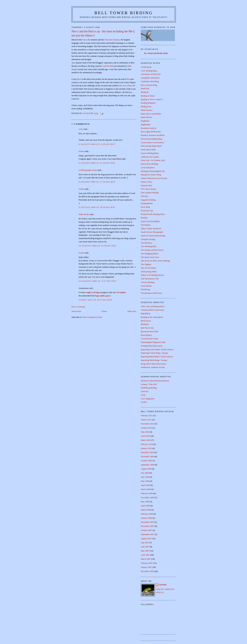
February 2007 (147, 563)
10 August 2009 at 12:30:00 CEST (98, 246)
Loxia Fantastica (148, 168)
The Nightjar (146, 264)
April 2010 (145, 436)
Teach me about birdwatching (153, 236)
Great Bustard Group (149, 339)
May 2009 (145, 481)
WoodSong (145, 289)
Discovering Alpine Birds (151, 146)
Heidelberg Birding (149, 388)
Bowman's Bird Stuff (149, 331)
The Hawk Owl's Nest (150, 257)
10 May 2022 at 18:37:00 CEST (95, 300)
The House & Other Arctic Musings (155, 261)
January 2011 (146, 420)
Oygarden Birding (148, 200)
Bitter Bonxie (146, 117)
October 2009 (146, 461)
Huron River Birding (149, 164)
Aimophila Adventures (150, 78)
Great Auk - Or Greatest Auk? (153, 160)
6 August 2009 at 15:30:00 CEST (97, 163)
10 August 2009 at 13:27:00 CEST (98, 281)
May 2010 (145, 432)
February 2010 (147, 444)
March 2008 (146, 510)
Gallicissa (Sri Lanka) (150, 157)
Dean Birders (146, 335)
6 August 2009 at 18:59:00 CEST (97, 207)
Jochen (81, 151)
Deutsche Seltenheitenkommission (155, 381)
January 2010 (146, 448)
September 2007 (148, 534)
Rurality (144, 218)
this (128, 79)
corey (81, 129)
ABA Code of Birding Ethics (153, 306)
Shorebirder (146, 225)
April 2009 (145, 485)
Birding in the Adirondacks (152, 317)
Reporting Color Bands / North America (157, 349)
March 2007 (146, 559)
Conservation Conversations (152, 142)
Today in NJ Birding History (153, 275)
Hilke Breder (84, 214)
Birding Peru (146, 106)
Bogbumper (146, 124)
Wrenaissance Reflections (151, 293)
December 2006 (147, 571)
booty (85, 40)
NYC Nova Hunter (149, 189)
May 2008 (145, 502)
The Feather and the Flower (152, 250)
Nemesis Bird (146, 185)
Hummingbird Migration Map (153, 342)
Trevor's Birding (148, 282)
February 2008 (147, 514)
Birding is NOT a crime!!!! (152, 99)
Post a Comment (78, 307)
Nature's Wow (147, 182)
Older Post (132, 311)
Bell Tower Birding (124, 13)
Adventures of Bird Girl (151, 74)
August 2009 (146, 469)
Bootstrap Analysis (149, 128)
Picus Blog (145, 207)
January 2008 (146, 518)
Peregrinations (147, 203)
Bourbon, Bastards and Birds (153, 135)
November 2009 (147, 456)
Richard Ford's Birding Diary (153, 214)
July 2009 (145, 473)
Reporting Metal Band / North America (157, 357)
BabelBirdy (146, 313)
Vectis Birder (146, 286)
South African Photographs (152, 232)
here (79, 79)
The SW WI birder (148, 268)
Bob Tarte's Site (147, 328)
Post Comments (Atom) (93, 317)
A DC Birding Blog (149, 71)
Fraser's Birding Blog (150, 153)
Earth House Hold (148, 150)
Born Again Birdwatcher (151, 132)
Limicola (145, 391)
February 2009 (147, 493)
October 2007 (146, 530)
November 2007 (147, 526)
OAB (143, 395)
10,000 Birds (146, 67)
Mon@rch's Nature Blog (151, 175)
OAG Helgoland (148, 399)
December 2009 (147, 452)
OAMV (144, 402)
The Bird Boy (146, 243)
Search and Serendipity (150, 221)
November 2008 (147, 497)
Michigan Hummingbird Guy (153, 171)
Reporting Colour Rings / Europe (154, 353)
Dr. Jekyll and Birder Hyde (156, 53)
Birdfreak (145, 92)
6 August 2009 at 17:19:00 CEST (97, 182)
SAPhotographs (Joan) (88, 170)
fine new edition (126, 86)
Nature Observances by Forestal (154, 178)
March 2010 (146, 440)
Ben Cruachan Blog (149, 85)
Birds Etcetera (147, 110)
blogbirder (145, 121)
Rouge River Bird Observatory (153, 364)
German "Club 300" (149, 384)
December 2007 (147, 522)
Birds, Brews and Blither (151, 114)
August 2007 (146, 538)
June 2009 (145, 477)
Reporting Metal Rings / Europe (154, 360)
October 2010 (146, 428)
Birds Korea (146, 321)
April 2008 (145, 506)
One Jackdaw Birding (150, 193)
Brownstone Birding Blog (151, 139)
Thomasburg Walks (149, 272)
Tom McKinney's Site (150, 279)
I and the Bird (108, 66)
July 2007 (145, 543)
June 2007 (145, 547)
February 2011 (147, 415)
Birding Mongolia (148, 103)
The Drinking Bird (148, 246)
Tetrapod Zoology (148, 239)
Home (104, 311)
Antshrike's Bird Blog (150, 81)
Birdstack (145, 324)
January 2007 (146, 567)
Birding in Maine (148, 96)
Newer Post (76, 311)
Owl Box (145, 196)
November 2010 (147, 424)
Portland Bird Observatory (152, 346)
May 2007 (145, 551)
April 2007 (145, 555)
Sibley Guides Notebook (151, 229)
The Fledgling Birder (149, 254)
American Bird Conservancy (153, 310)
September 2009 (148, 465)
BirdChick (145, 89)
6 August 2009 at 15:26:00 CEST (97, 144)
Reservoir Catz (147, 211)
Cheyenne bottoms (112, 40)
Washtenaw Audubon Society (153, 367)
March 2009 (146, 489)
